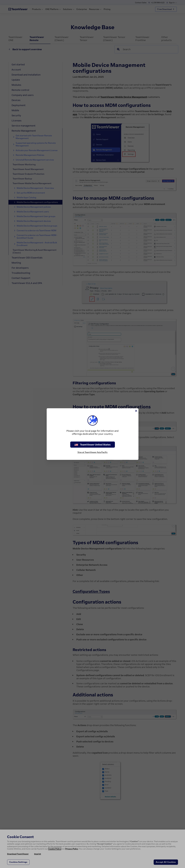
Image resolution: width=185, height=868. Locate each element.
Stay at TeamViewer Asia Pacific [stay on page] (93, 452)
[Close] (136, 411)
